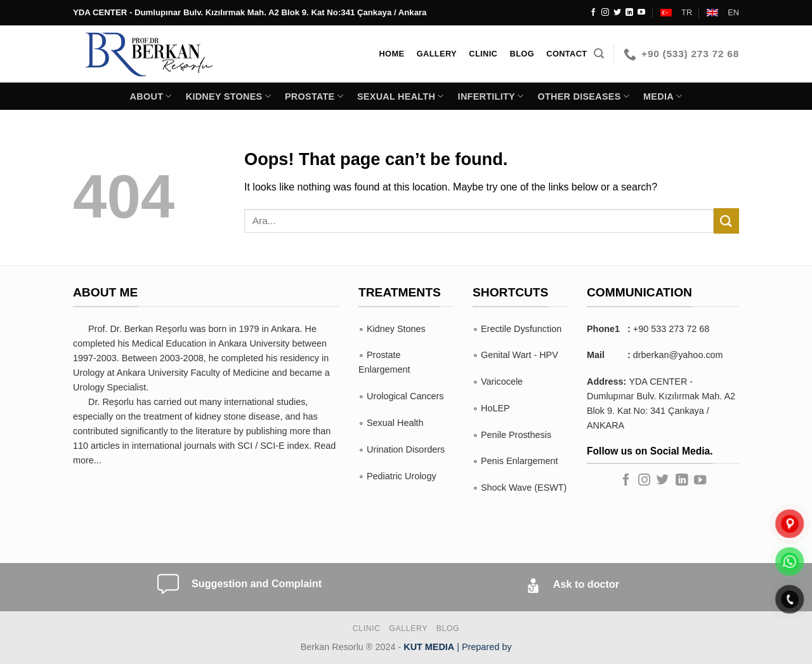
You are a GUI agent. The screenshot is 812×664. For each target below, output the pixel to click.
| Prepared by (457, 647)
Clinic (367, 628)
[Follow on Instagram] (605, 13)
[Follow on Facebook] (593, 13)
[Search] (599, 54)
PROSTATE (314, 96)
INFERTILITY (491, 96)
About (151, 96)
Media (663, 96)
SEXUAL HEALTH (401, 96)
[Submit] (726, 221)
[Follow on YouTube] (641, 13)
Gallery (408, 628)
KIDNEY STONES (228, 96)
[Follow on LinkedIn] (629, 13)
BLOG (448, 628)
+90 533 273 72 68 (671, 329)
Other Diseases (583, 96)
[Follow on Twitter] (617, 13)
